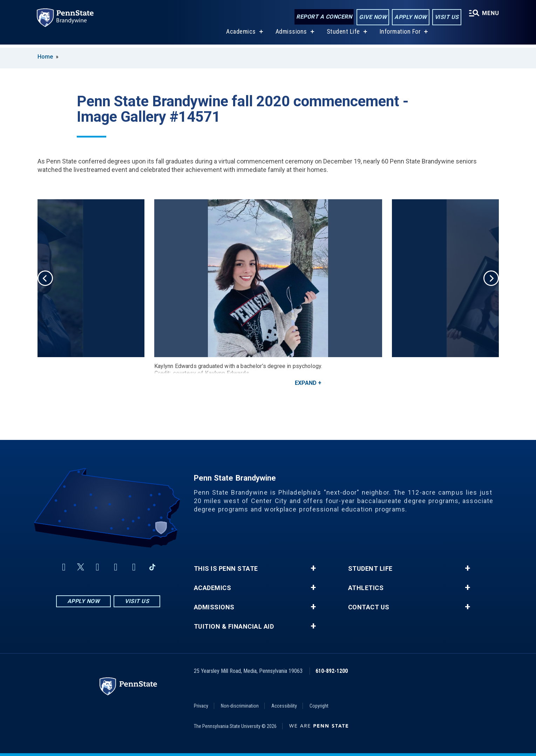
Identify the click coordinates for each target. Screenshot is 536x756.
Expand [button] (306, 383)
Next (491, 278)
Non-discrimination (240, 706)
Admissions (291, 35)
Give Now (372, 17)
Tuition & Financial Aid (234, 627)
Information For (400, 35)
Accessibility (284, 706)
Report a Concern (323, 17)
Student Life (343, 35)
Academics (241, 35)
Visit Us (446, 17)
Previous (45, 278)
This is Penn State (226, 569)
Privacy (201, 706)
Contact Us (369, 607)
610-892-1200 (332, 671)
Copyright (319, 706)
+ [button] (313, 568)
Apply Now (410, 17)
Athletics (366, 588)
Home (45, 57)
